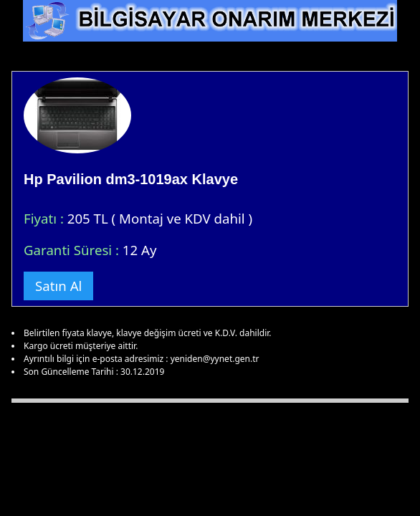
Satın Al (58, 286)
